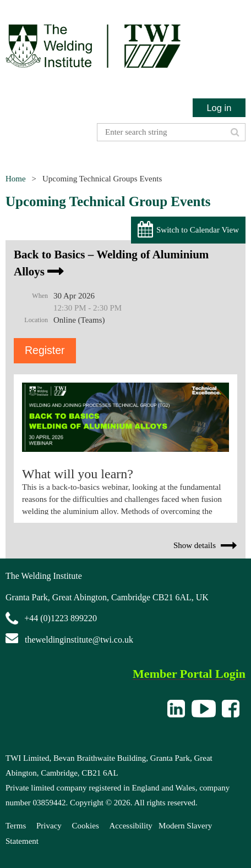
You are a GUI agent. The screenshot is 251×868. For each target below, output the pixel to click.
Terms (16, 826)
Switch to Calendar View (198, 230)
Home (16, 179)
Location (36, 320)
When (40, 296)
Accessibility (131, 826)
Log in (219, 108)
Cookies (86, 826)
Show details (195, 545)
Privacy (49, 826)
